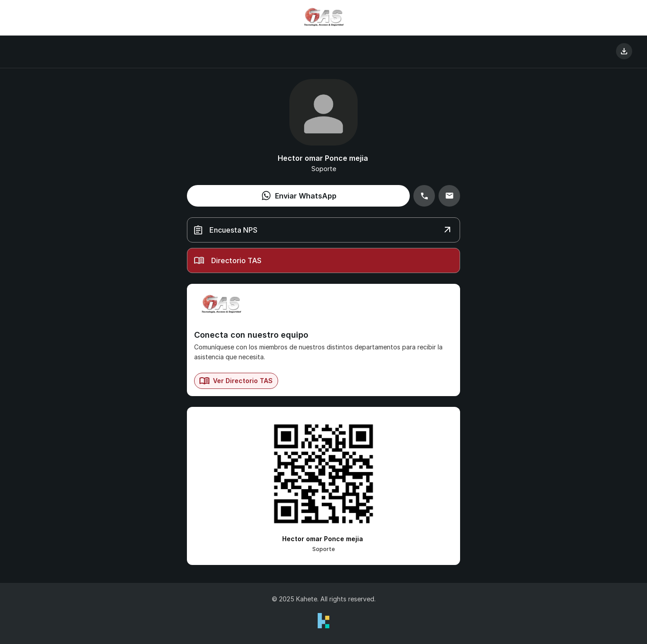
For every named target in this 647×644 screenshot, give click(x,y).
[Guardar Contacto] (624, 51)
